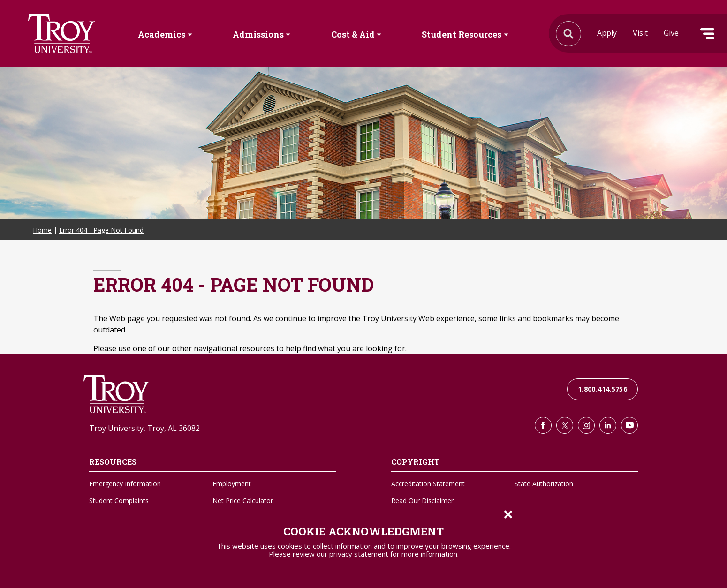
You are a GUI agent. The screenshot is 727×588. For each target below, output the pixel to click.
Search (61, 34)
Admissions (258, 34)
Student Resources (462, 34)
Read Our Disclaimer (422, 501)
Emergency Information (125, 484)
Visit (640, 33)
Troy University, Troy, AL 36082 (144, 428)
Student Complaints (119, 501)
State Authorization (544, 484)
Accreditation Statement (428, 484)
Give (671, 33)
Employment (232, 484)
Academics (162, 34)
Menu (707, 34)
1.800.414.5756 (602, 389)
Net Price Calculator (243, 501)
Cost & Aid (353, 34)
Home (42, 230)
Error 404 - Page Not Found (101, 230)
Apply (607, 33)
